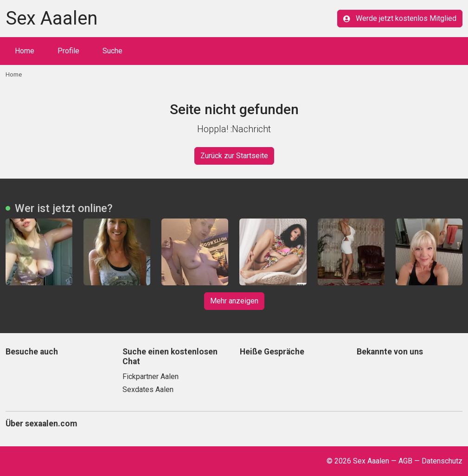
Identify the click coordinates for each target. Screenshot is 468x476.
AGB (405, 461)
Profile (68, 51)
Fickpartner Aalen (151, 376)
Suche (112, 51)
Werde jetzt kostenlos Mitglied (400, 18)
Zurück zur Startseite (234, 156)
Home (25, 51)
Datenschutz (442, 461)
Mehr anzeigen (234, 301)
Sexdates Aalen (148, 389)
